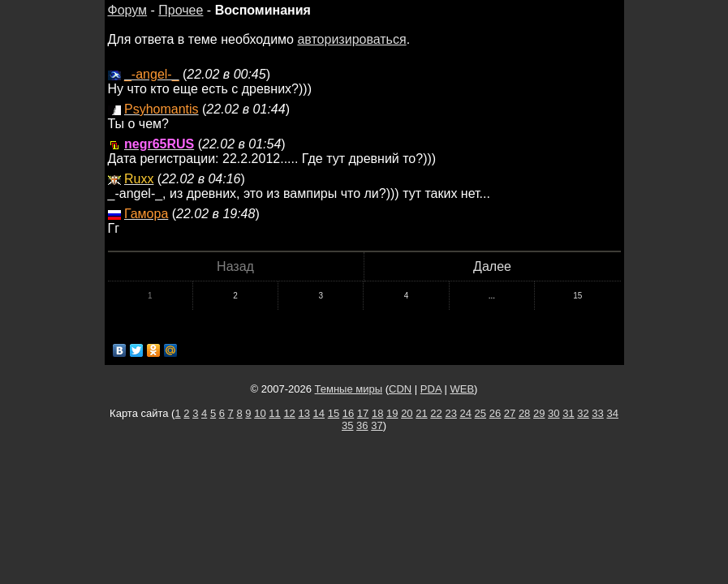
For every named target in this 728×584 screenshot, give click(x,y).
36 (362, 425)
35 (347, 425)
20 (407, 413)
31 (568, 413)
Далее (492, 266)
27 (510, 413)
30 (554, 413)
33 (597, 413)
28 (524, 413)
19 (392, 413)
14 (319, 413)
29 (539, 413)
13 (304, 413)
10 (260, 413)
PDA (431, 389)
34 (612, 413)
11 (274, 413)
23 (450, 413)
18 (377, 413)
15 (577, 296)
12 (289, 413)
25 (480, 413)
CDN (400, 389)
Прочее (181, 10)
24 (466, 413)
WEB (462, 389)
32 (583, 413)
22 (436, 413)
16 (348, 413)
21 (421, 413)
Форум (128, 10)
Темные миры (349, 389)
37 (377, 425)
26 (495, 413)
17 (363, 413)
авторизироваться (351, 39)
